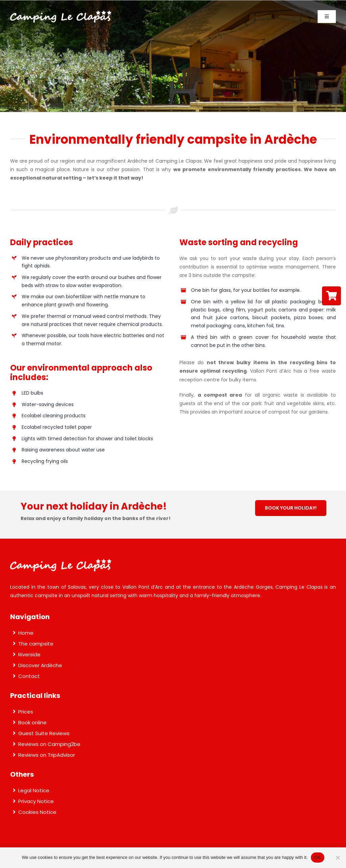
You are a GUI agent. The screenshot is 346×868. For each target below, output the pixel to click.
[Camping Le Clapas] (61, 13)
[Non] (338, 858)
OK (317, 857)
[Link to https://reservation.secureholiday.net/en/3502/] (331, 296)
